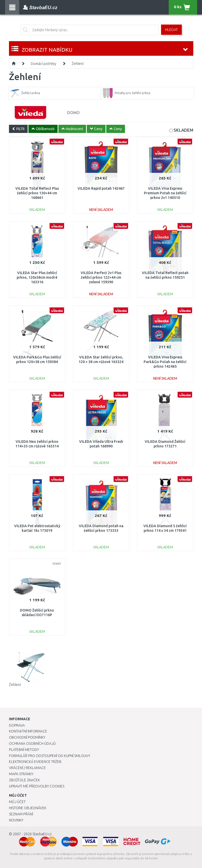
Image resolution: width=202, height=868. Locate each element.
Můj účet (17, 802)
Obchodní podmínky (27, 737)
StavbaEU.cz (42, 834)
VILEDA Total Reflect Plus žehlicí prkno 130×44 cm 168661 (37, 193)
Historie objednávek (28, 808)
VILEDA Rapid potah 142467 (101, 188)
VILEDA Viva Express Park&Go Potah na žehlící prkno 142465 (165, 362)
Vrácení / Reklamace (27, 768)
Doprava (17, 725)
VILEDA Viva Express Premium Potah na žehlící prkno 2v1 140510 (165, 193)
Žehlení (78, 64)
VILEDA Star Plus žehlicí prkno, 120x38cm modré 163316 (37, 277)
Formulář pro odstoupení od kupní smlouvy (50, 756)
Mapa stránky (21, 774)
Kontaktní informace (28, 731)
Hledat (171, 30)
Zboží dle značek (24, 780)
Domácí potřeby (44, 64)
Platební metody (24, 750)
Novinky (16, 820)
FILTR (18, 129)
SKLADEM (183, 130)
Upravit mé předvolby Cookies (37, 786)
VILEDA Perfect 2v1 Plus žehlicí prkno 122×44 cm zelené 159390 (101, 277)
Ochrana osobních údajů (32, 743)
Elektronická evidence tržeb (35, 762)
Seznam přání (21, 814)
